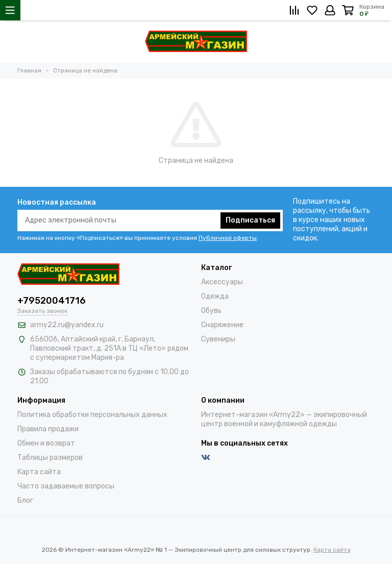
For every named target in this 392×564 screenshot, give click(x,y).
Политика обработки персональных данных (92, 415)
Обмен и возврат (46, 443)
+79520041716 (52, 301)
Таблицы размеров (50, 458)
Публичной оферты (228, 238)
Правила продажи (48, 429)
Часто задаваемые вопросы (66, 486)
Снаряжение (222, 325)
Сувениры (218, 339)
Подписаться (250, 220)
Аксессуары (222, 282)
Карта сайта (39, 472)
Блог (25, 500)
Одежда (215, 296)
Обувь (211, 311)
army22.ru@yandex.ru (67, 325)
